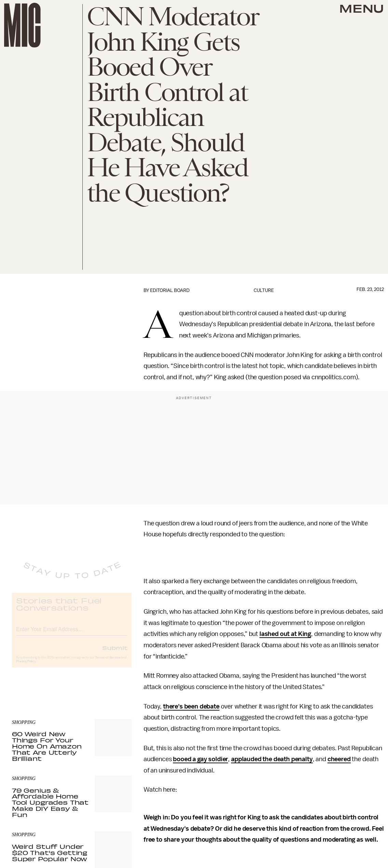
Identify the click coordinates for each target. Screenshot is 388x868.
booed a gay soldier (200, 759)
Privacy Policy (26, 667)
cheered (339, 759)
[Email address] (72, 634)
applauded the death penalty (272, 759)
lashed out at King (285, 634)
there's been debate (191, 706)
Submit (115, 653)
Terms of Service (108, 663)
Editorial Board (170, 290)
